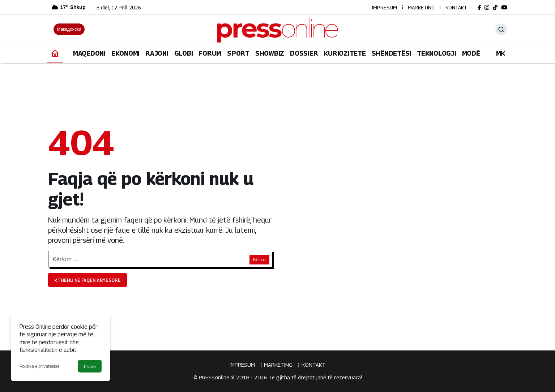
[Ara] (501, 29)
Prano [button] (90, 367)
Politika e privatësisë (39, 366)
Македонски (69, 29)
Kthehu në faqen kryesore (87, 280)
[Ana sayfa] (55, 53)
